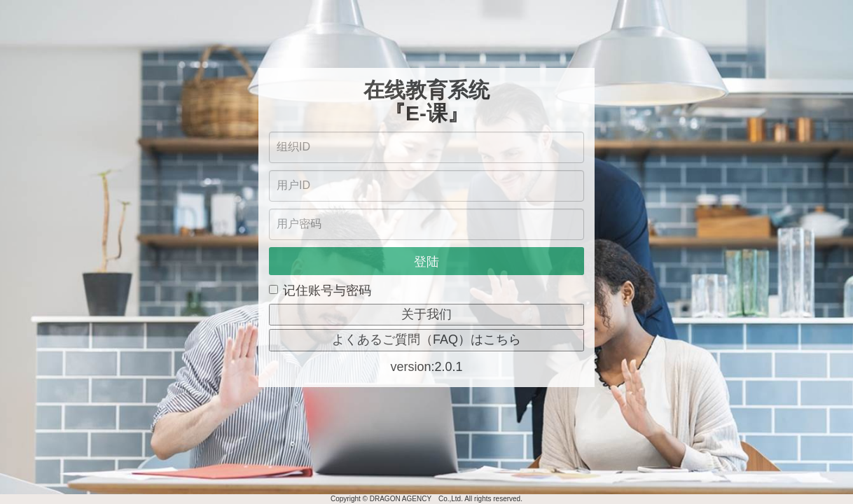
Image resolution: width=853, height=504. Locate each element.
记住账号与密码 (320, 290)
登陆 (426, 262)
